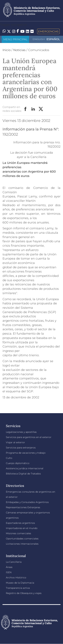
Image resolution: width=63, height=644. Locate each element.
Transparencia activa (18, 588)
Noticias (19, 50)
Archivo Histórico (16, 578)
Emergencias (48, 31)
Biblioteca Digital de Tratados (23, 474)
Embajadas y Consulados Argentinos (27, 502)
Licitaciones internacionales (22, 544)
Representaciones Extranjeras (23, 507)
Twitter (41, 109)
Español (53, 39)
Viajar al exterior (15, 442)
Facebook (26, 109)
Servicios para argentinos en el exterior (29, 437)
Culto (9, 458)
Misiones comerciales (18, 533)
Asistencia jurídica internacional (25, 468)
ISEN (9, 572)
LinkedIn (33, 109)
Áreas (9, 567)
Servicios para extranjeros (21, 448)
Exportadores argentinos (20, 523)
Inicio (7, 50)
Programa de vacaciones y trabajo (26, 453)
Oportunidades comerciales (22, 539)
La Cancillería (14, 562)
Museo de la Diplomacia (20, 583)
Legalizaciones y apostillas (21, 432)
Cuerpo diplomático (18, 463)
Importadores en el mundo (22, 528)
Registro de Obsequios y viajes (24, 593)
